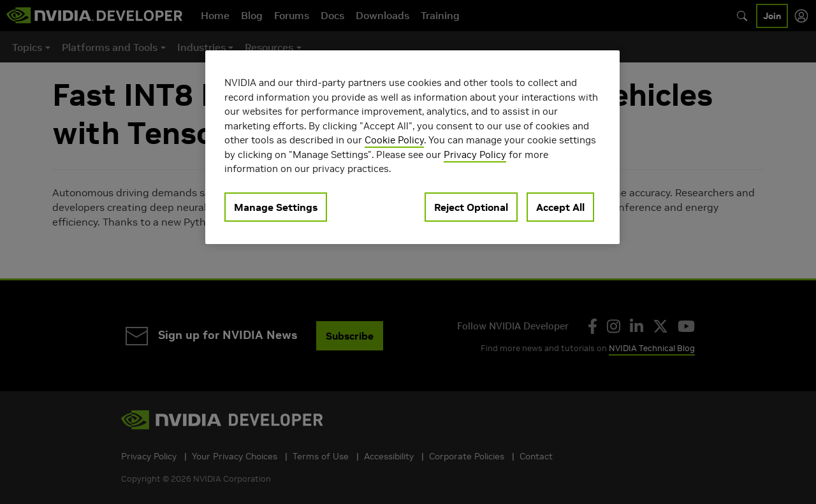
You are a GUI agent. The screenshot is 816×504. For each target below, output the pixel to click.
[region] (412, 147)
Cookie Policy (394, 140)
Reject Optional (471, 207)
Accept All (560, 207)
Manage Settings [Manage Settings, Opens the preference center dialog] (276, 207)
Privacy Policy (475, 155)
